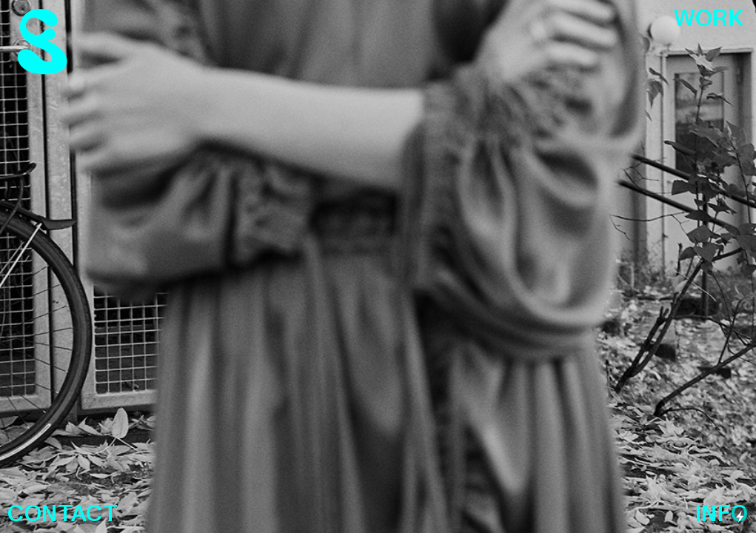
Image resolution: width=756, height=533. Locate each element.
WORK (709, 19)
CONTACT (63, 514)
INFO (722, 514)
